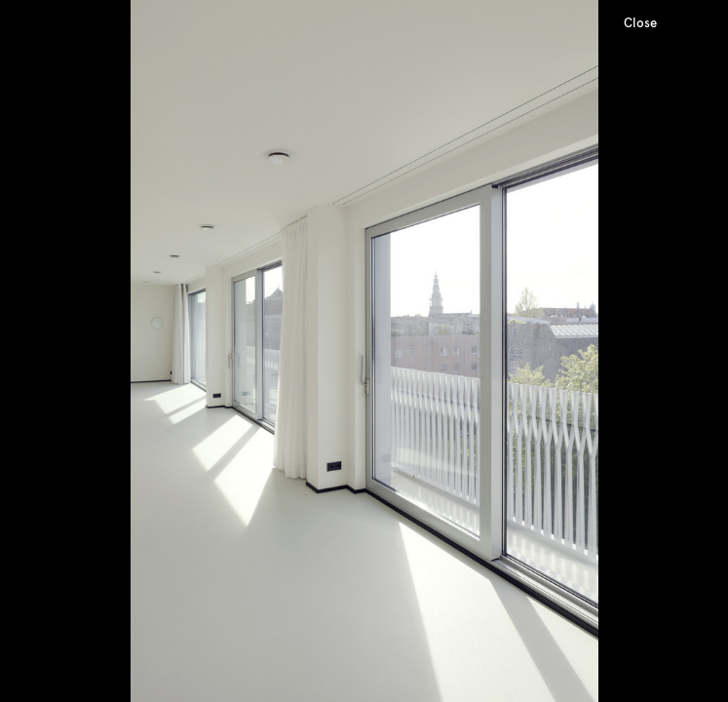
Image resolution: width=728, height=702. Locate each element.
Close (640, 23)
